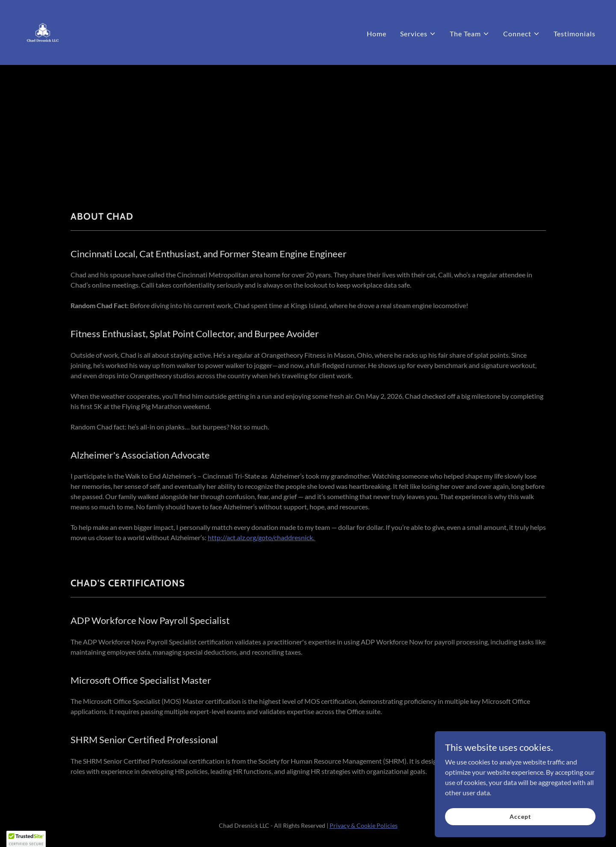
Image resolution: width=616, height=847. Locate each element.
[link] (43, 31)
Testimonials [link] (575, 34)
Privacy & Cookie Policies (364, 825)
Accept (520, 816)
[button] (418, 34)
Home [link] (377, 34)
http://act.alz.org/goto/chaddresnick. (262, 537)
